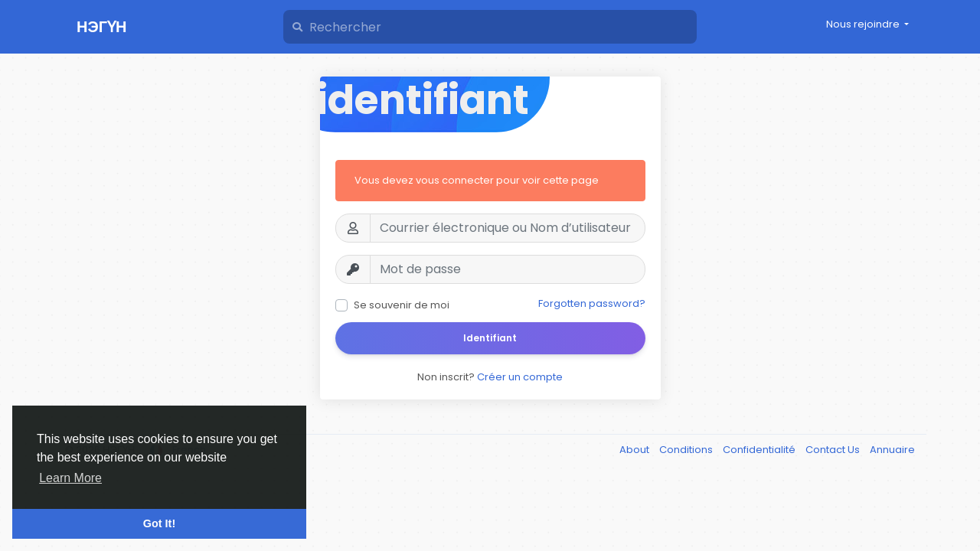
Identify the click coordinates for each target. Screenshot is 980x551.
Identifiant (490, 338)
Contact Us (834, 450)
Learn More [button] (70, 478)
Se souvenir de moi (402, 305)
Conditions (687, 450)
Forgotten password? (592, 303)
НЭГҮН (101, 27)
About (635, 450)
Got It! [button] (159, 523)
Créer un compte (520, 377)
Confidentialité (760, 450)
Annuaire (892, 450)
